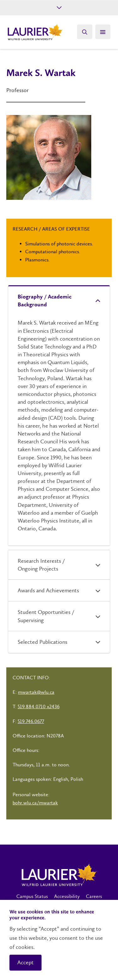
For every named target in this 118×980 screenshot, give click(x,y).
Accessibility (67, 896)
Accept (25, 962)
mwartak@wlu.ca (36, 692)
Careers (94, 896)
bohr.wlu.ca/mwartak (35, 803)
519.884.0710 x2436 (39, 706)
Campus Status (32, 896)
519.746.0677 (31, 721)
